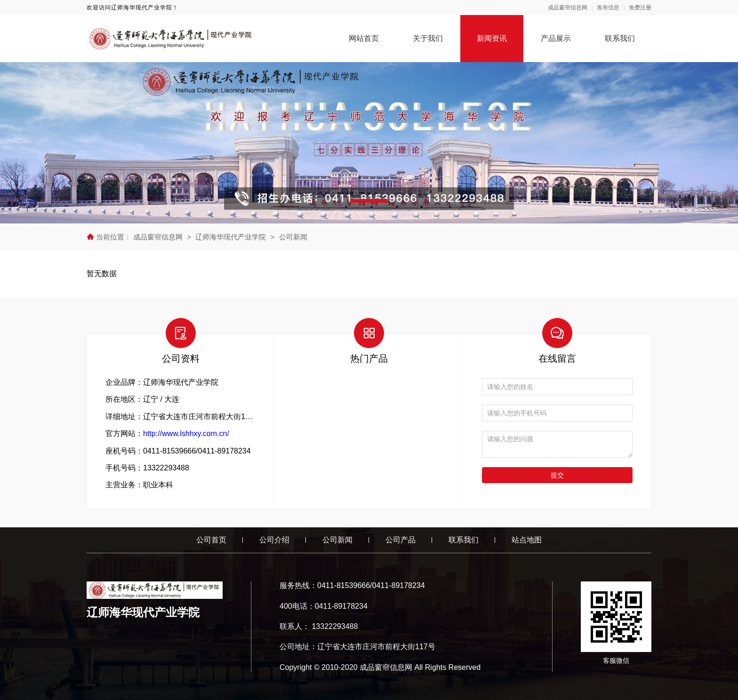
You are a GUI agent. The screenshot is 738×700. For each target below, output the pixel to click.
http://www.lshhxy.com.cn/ (186, 434)
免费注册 (640, 8)
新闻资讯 (492, 38)
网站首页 (364, 38)
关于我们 (428, 38)
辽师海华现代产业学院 (231, 237)
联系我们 (620, 38)
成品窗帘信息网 (568, 8)
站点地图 (527, 540)
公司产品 (401, 540)
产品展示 (556, 38)
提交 (557, 475)
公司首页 (211, 540)
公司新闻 (293, 237)
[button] (369, 201)
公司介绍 (274, 540)
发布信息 (608, 8)
